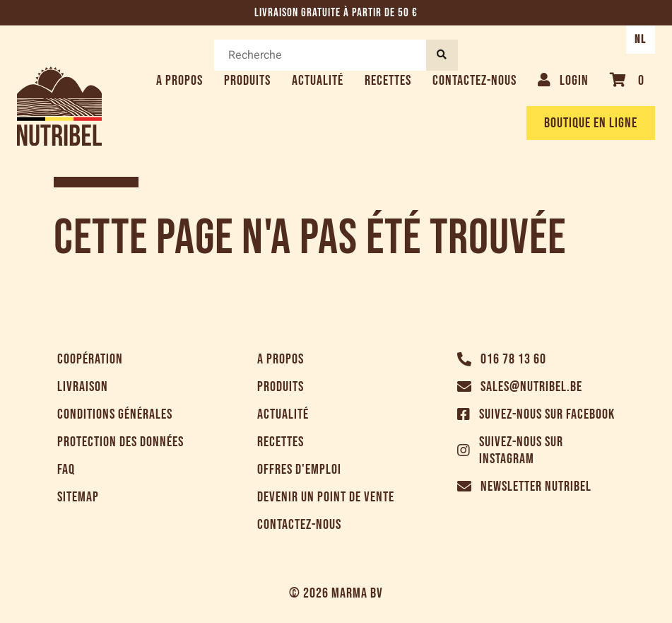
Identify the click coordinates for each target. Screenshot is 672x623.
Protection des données (120, 442)
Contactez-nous (474, 81)
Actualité (318, 81)
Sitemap (78, 497)
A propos (179, 81)
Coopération (90, 359)
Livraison (83, 387)
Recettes (388, 81)
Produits (247, 81)
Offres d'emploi (299, 470)
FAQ (66, 470)
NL (641, 40)
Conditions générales (115, 414)
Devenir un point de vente (326, 497)
